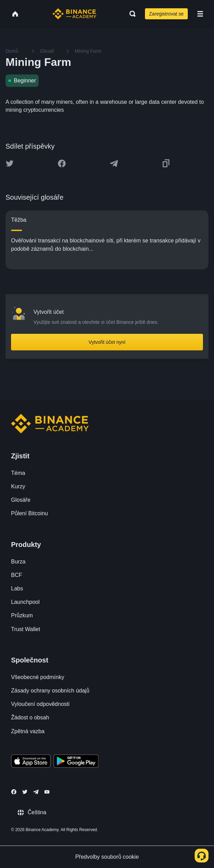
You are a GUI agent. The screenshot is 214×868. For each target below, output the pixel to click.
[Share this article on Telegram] (114, 163)
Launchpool (25, 602)
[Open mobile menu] (200, 14)
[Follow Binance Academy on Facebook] (14, 792)
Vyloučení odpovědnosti (40, 704)
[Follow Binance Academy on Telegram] (36, 792)
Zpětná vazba (28, 731)
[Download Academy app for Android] (76, 762)
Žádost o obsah (30, 717)
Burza (18, 562)
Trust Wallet (26, 629)
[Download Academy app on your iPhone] (31, 762)
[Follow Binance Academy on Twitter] (25, 792)
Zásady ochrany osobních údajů (50, 691)
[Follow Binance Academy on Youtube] (47, 792)
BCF (17, 575)
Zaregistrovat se (166, 14)
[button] (200, 14)
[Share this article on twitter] (10, 163)
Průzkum (22, 615)
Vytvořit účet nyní (107, 342)
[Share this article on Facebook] (62, 163)
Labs (17, 588)
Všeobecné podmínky (38, 677)
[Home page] (74, 14)
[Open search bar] (130, 14)
